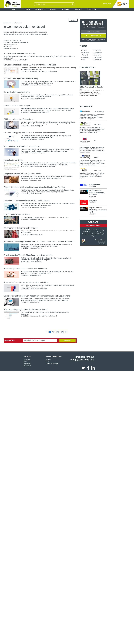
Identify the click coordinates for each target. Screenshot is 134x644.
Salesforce (41, 139)
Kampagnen (98, 53)
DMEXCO (93, 201)
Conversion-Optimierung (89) (12, 40)
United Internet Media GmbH (47, 71)
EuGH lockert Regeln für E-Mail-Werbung (21, 78)
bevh (39, 302)
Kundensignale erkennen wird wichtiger (20, 53)
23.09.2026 (93, 203)
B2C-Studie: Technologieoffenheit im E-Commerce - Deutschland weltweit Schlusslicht (39, 242)
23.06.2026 (93, 187)
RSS (25, 362)
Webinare (66, 9)
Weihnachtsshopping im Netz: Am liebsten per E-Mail (26, 309)
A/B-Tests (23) (8, 46)
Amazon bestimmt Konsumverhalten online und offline (26, 282)
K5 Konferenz (95, 185)
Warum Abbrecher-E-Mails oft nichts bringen (22, 146)
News (14, 9)
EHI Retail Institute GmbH (46, 166)
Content (27, 9)
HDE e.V (40, 219)
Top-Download (87, 68)
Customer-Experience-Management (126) (16, 42)
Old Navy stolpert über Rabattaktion (19, 119)
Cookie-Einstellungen (52, 364)
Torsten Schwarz (100, 240)
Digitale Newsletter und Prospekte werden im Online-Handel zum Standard (35, 187)
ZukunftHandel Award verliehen (17, 214)
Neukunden (86, 58)
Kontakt (48, 360)
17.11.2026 (93, 214)
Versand (85, 55)
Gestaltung (86, 53)
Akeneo (40, 248)
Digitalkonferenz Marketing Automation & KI (98, 210)
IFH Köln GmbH (42, 289)
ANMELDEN (107, 4)
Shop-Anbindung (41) (10, 44)
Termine (53, 9)
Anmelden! (67, 341)
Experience (97, 50)
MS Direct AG (42, 207)
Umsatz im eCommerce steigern (17, 106)
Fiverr (39, 275)
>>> (66, 332)
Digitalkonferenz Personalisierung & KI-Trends (97, 193)
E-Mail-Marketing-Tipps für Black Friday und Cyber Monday (28, 255)
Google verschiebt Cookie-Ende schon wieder (23, 174)
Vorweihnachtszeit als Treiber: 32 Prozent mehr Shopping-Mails (30, 65)
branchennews (8, 23)
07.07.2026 (93, 197)
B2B (84, 60)
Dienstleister (41, 9)
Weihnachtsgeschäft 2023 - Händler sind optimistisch (26, 269)
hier (99, 41)
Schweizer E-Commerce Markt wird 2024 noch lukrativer (27, 201)
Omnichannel (98, 58)
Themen (84, 46)
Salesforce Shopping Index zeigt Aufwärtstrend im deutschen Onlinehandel (35, 133)
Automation (97, 55)
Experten (79, 9)
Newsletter (92, 9)
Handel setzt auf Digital (13, 160)
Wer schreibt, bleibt (93, 226)
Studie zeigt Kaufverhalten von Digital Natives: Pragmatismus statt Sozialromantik (37, 296)
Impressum (27, 364)
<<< (47, 332)
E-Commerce (98, 60)
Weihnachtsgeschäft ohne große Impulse (21, 228)
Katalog (73, 20)
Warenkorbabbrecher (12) (11, 48)
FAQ (47, 362)
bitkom (39, 194)
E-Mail (85, 50)
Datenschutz (28, 366)
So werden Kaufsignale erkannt (17, 92)
